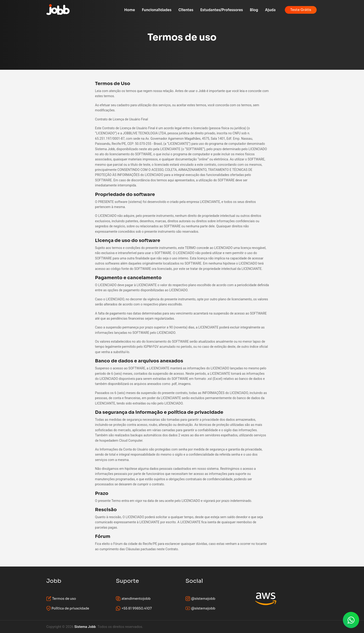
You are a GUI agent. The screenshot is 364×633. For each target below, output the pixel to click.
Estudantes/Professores (222, 10)
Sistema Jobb (85, 627)
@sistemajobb (200, 599)
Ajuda (270, 10)
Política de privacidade (68, 608)
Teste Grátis (301, 10)
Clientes (186, 10)
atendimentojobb (133, 599)
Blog (254, 10)
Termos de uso (61, 599)
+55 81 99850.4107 (134, 608)
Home (130, 10)
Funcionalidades (157, 10)
